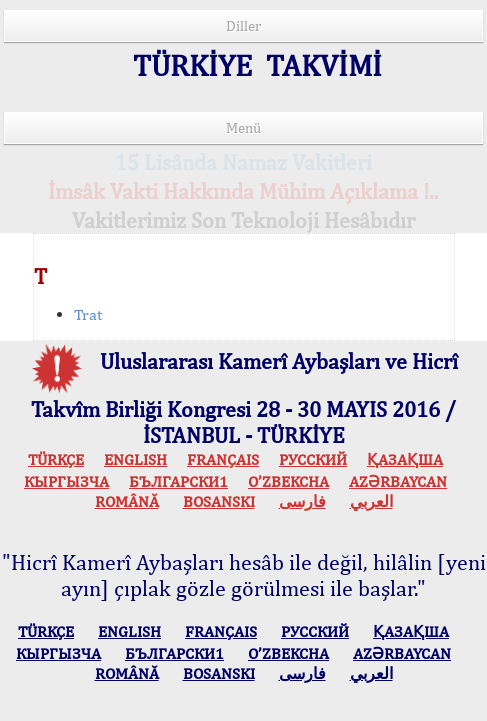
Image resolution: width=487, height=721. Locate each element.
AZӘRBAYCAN (398, 481)
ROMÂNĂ (127, 501)
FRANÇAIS (223, 459)
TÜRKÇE (56, 459)
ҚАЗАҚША (405, 459)
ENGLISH (135, 459)
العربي (371, 501)
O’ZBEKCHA (288, 481)
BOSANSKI (219, 501)
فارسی (302, 501)
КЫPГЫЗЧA (66, 481)
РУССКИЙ (313, 459)
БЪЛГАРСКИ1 (178, 481)
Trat (88, 314)
